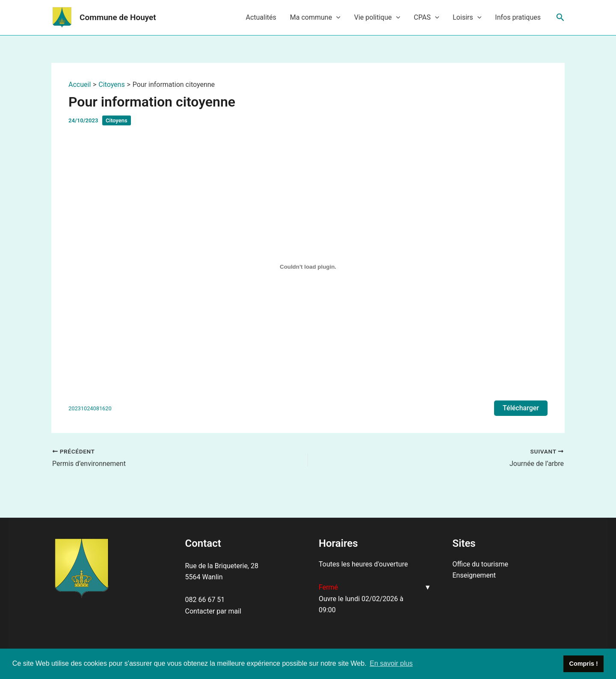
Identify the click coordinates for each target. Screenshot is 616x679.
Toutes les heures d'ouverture (363, 564)
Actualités (261, 17)
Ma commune (315, 18)
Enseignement (474, 575)
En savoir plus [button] (391, 663)
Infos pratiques (518, 17)
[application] (336, 18)
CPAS (426, 18)
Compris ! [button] (584, 664)
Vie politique (377, 18)
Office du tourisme (480, 564)
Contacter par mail (213, 611)
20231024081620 (90, 408)
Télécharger (521, 408)
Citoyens (117, 120)
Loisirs (467, 18)
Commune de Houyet (118, 17)
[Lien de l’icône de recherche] (560, 18)
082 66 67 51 (205, 600)
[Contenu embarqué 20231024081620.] (308, 267)
